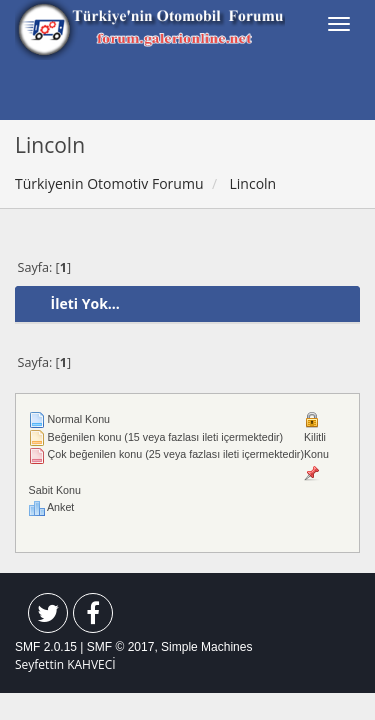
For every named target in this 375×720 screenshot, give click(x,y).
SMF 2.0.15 (46, 647)
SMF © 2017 (121, 647)
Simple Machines (206, 647)
